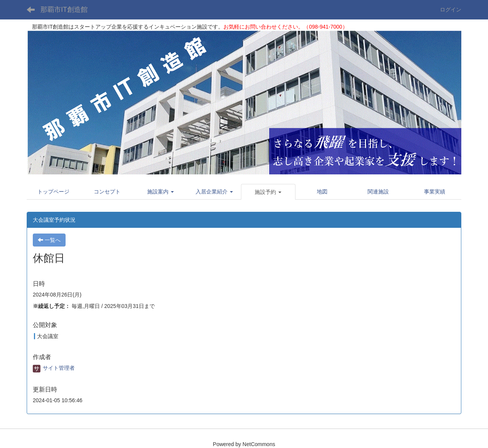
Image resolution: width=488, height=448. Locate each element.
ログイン (451, 10)
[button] (161, 192)
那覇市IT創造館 (64, 10)
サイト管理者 (54, 368)
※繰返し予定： (51, 306)
